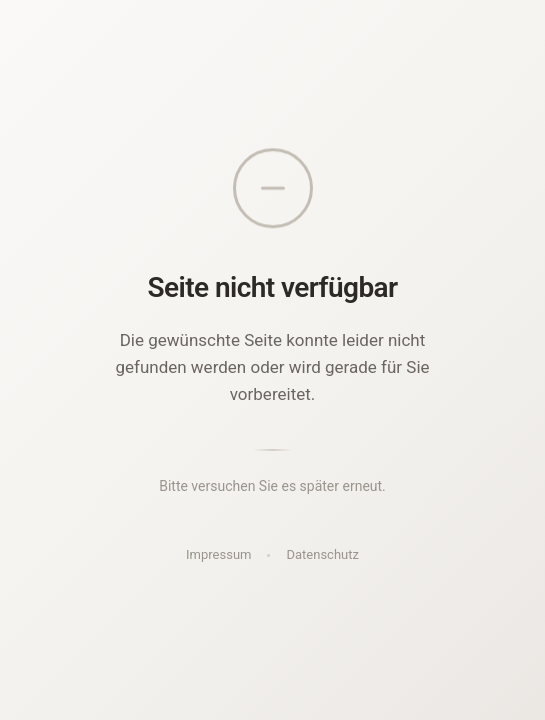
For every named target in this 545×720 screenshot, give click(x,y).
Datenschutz (322, 554)
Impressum (218, 554)
